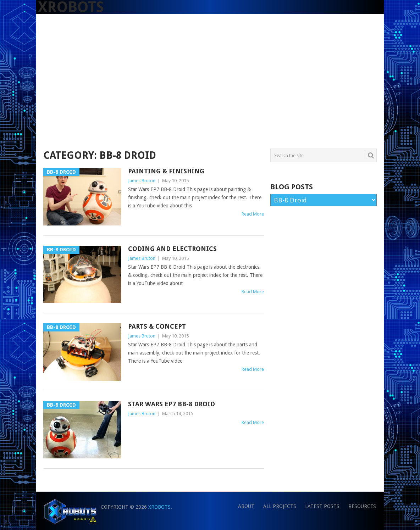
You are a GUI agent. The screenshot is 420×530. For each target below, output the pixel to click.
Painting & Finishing (166, 171)
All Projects (280, 506)
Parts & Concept (157, 326)
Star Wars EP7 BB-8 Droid (172, 404)
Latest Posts (322, 506)
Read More (253, 214)
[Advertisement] (210, 95)
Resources (362, 506)
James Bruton (142, 181)
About (246, 506)
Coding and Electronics (172, 249)
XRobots (159, 507)
